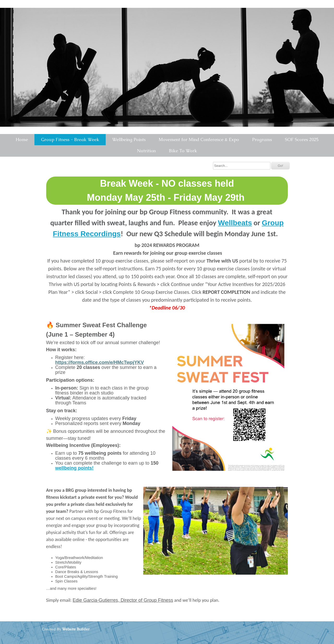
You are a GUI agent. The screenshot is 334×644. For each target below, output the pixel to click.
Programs (262, 139)
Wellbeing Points (129, 139)
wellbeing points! (74, 468)
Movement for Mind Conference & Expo (199, 139)
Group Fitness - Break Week (70, 139)
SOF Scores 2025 (302, 139)
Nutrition (146, 151)
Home (22, 139)
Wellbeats (235, 223)
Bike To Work (183, 151)
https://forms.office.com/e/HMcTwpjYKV (100, 362)
